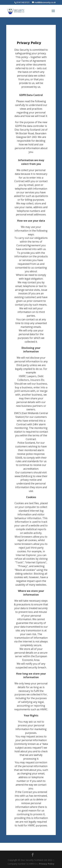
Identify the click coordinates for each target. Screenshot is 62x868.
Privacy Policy (47, 864)
